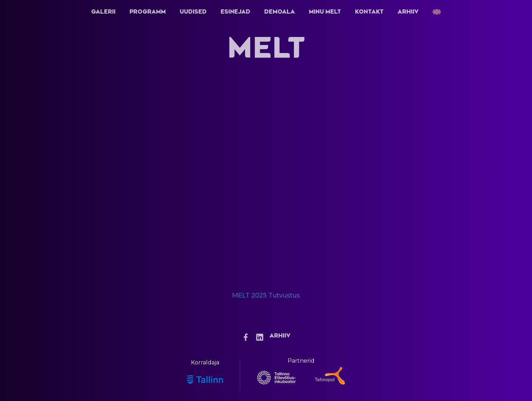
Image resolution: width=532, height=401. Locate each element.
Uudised (193, 12)
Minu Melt (325, 12)
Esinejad (235, 12)
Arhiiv (408, 12)
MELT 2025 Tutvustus (266, 295)
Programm (148, 12)
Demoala (280, 12)
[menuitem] (437, 12)
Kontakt (369, 12)
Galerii (103, 12)
